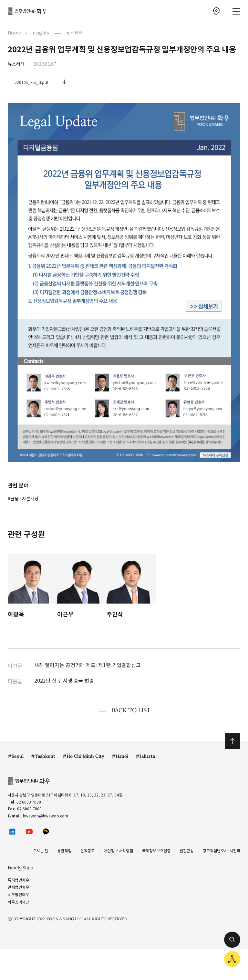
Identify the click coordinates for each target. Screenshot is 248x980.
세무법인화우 (18, 895)
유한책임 (64, 851)
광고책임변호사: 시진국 (222, 851)
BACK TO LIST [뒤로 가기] (124, 710)
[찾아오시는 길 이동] (216, 11)
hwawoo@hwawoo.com (46, 816)
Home (14, 33)
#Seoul (16, 756)
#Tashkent (43, 756)
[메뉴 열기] (236, 11)
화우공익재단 (18, 902)
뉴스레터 (74, 33)
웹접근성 (187, 851)
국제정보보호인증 (156, 851)
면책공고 (88, 851)
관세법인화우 (18, 887)
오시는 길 (41, 851)
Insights (40, 33)
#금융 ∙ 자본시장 (23, 499)
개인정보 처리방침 (118, 851)
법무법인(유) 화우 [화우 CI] (27, 11)
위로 (232, 741)
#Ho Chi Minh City (83, 756)
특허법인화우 (18, 880)
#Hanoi (120, 756)
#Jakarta (145, 756)
